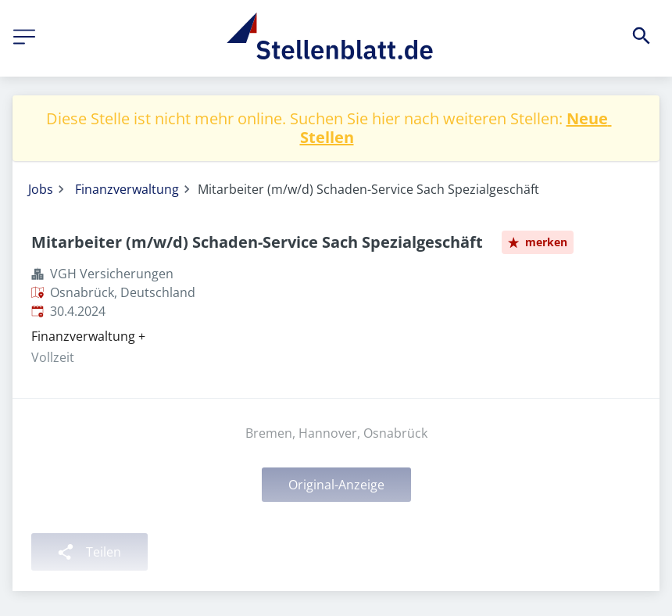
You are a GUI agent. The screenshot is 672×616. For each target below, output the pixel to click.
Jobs (41, 189)
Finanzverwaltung (127, 189)
